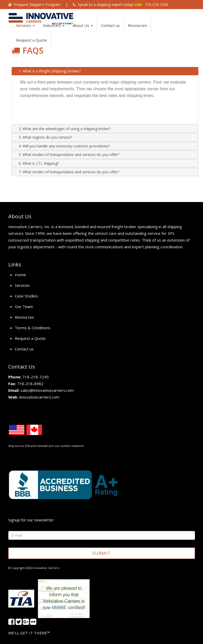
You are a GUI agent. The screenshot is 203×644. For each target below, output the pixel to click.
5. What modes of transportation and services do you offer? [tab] (67, 155)
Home (20, 275)
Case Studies (26, 296)
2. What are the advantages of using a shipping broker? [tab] (63, 129)
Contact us (110, 31)
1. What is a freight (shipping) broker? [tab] (48, 71)
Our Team (24, 306)
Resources (137, 31)
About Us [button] (83, 31)
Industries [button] (54, 31)
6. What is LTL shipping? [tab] (37, 163)
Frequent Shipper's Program (34, 5)
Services (22, 285)
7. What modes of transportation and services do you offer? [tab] (67, 172)
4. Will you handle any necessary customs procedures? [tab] (62, 146)
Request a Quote (31, 45)
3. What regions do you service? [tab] (43, 137)
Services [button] (25, 31)
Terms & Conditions (33, 328)
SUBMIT (101, 553)
